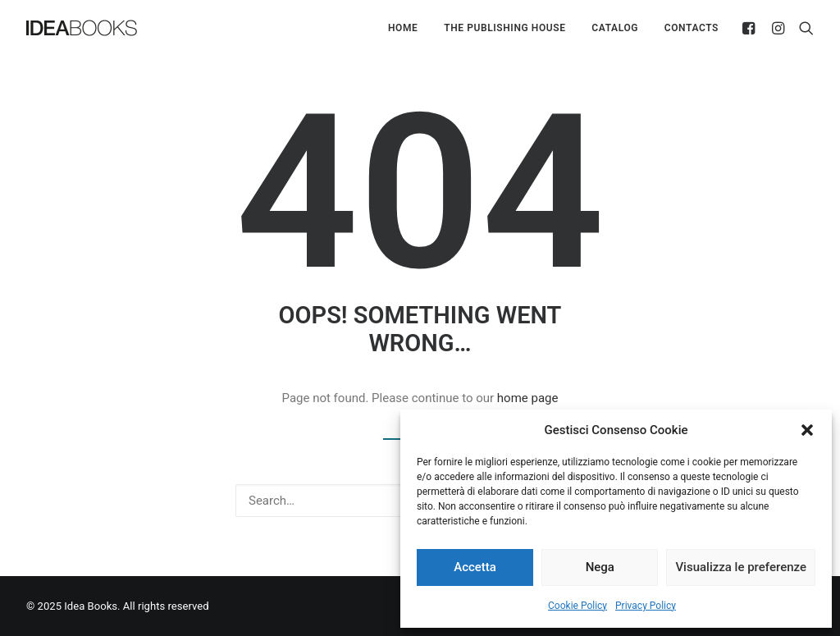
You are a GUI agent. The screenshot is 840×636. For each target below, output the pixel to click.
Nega (600, 567)
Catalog (615, 28)
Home (403, 28)
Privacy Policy (646, 606)
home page (528, 398)
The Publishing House (504, 28)
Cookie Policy (577, 606)
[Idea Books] (82, 28)
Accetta (475, 567)
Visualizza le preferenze (741, 567)
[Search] (803, 28)
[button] (807, 430)
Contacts (692, 28)
